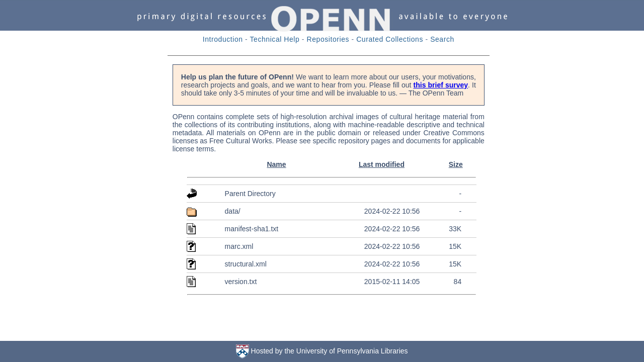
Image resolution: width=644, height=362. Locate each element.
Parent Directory (250, 194)
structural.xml (246, 264)
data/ (233, 211)
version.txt (241, 282)
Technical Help (275, 39)
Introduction (223, 39)
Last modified (382, 164)
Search (442, 39)
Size (456, 164)
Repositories (328, 39)
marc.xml (239, 246)
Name (276, 164)
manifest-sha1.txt (252, 229)
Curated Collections (390, 39)
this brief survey (441, 85)
